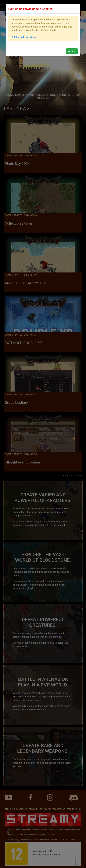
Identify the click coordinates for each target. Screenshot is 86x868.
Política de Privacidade (24, 37)
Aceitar (72, 51)
